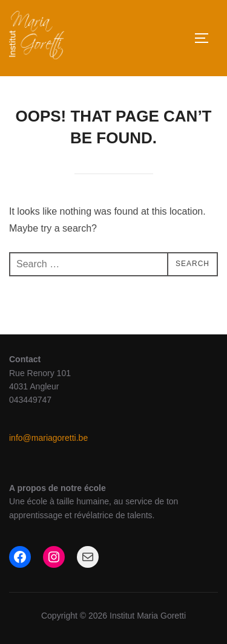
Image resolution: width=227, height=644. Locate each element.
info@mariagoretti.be (48, 438)
